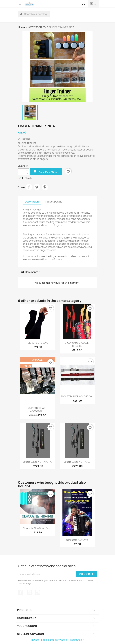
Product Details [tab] (53, 202)
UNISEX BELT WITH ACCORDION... (38, 410)
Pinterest (45, 187)
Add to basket (46, 172)
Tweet (37, 187)
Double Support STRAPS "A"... (38, 462)
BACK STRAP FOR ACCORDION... (77, 396)
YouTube (29, 592)
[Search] (34, 14)
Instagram (38, 592)
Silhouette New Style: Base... (38, 528)
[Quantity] (22, 172)
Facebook (21, 592)
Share (29, 187)
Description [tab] (32, 202)
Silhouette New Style (77, 540)
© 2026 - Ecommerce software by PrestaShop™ (58, 640)
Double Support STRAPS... (77, 462)
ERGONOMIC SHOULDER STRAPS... (77, 344)
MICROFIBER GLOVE (38, 343)
